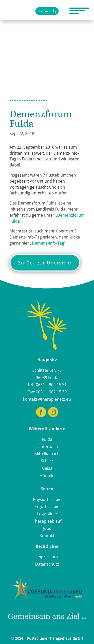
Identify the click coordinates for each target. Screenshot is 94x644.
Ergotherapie (47, 506)
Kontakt (47, 536)
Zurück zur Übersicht (45, 263)
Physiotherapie (47, 499)
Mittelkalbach (47, 454)
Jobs (47, 528)
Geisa (47, 468)
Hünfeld (47, 476)
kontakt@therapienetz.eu (47, 399)
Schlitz (47, 461)
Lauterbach (47, 447)
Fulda (47, 439)
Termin (45, 11)
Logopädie (47, 514)
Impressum (47, 557)
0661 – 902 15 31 (51, 385)
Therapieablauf (47, 521)
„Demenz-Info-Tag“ (48, 243)
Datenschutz (47, 564)
